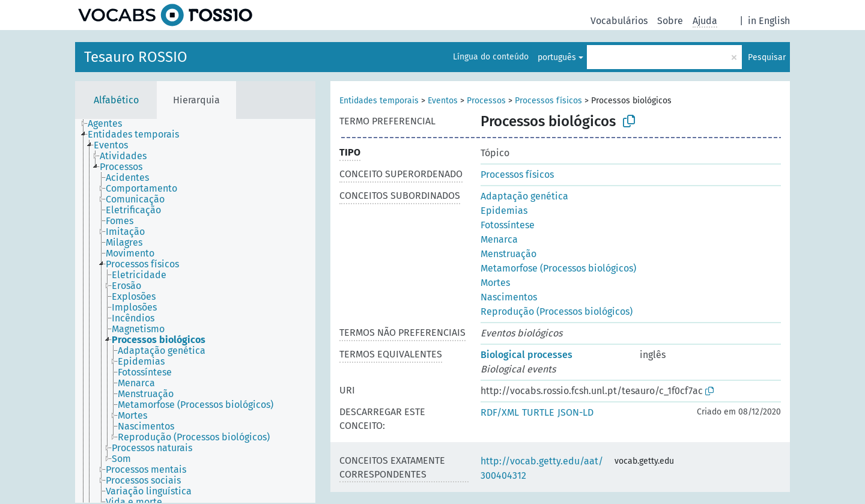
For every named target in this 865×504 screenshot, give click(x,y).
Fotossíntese (508, 225)
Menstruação (508, 254)
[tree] (195, 311)
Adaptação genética (524, 196)
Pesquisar (767, 57)
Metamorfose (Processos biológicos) (558, 268)
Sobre (670, 21)
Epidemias (504, 211)
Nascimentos (509, 297)
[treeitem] (110, 124)
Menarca (499, 239)
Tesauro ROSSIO (136, 57)
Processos (486, 101)
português (557, 57)
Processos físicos (548, 101)
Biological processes (527, 355)
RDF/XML (500, 412)
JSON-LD (575, 412)
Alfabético (116, 100)
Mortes (495, 283)
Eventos (443, 101)
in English (769, 21)
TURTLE (538, 412)
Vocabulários (619, 21)
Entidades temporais (379, 101)
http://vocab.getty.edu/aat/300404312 (542, 468)
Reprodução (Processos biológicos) (557, 311)
